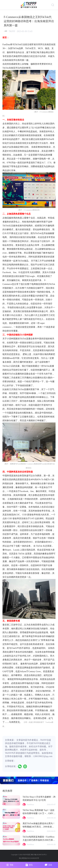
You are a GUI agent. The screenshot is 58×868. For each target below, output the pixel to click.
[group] (29, 780)
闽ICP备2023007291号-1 (39, 855)
